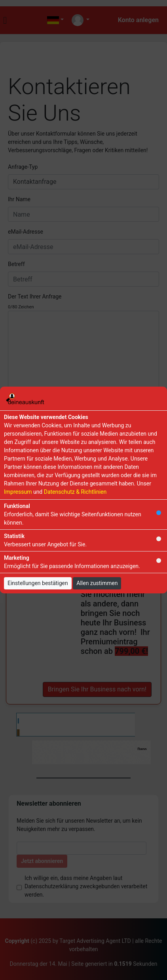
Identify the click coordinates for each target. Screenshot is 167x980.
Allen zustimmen (97, 583)
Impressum (18, 492)
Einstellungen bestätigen (38, 583)
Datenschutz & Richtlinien (75, 492)
